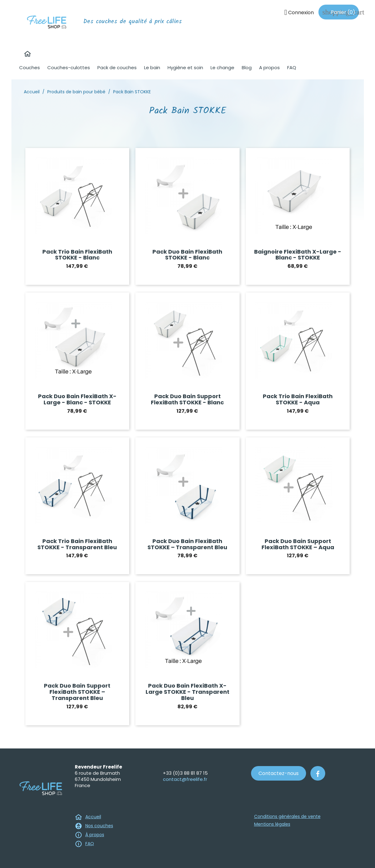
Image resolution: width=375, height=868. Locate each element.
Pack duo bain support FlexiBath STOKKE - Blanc (187, 399)
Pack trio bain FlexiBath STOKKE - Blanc (77, 255)
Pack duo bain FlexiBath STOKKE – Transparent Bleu (187, 544)
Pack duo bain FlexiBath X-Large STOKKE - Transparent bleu (187, 692)
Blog (247, 67)
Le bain (152, 67)
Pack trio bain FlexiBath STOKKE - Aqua (298, 399)
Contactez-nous (279, 773)
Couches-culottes (69, 67)
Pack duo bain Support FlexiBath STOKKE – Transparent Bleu (77, 692)
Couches (30, 67)
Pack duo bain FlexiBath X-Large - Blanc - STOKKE (77, 399)
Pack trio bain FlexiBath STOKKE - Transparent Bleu (77, 544)
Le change (222, 67)
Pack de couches (117, 67)
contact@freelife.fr (185, 779)
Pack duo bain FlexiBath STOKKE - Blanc (187, 255)
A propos (269, 67)
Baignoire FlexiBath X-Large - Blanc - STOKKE (298, 255)
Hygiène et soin (185, 67)
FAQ (292, 67)
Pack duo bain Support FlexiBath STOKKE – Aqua (298, 544)
